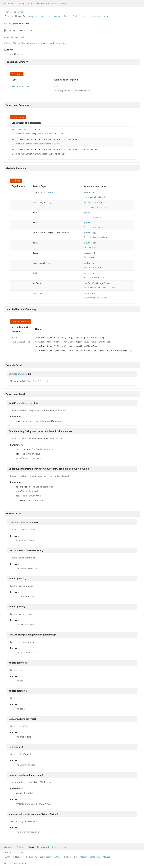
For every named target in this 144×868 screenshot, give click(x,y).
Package (21, 4)
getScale (88, 253)
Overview (9, 4)
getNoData (89, 233)
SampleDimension (20, 86)
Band (14, 129)
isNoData (88, 283)
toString (88, 293)
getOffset (89, 243)
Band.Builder (48, 193)
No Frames (18, 12)
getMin (87, 223)
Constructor (45, 16)
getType (88, 263)
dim (56, 86)
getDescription (92, 203)
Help (63, 4)
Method (57, 16)
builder (88, 193)
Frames (8, 12)
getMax (87, 213)
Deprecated (43, 4)
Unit (35, 273)
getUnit (88, 273)
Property (33, 16)
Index (55, 4)
